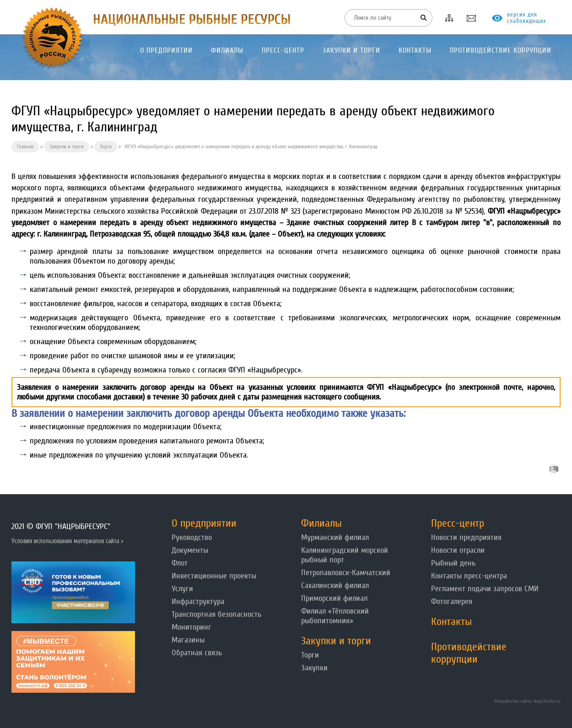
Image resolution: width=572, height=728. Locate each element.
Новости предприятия (466, 537)
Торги (106, 146)
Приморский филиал (334, 598)
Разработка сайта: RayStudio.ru (527, 701)
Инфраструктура (198, 601)
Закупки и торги (67, 146)
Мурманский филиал (335, 537)
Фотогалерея (452, 601)
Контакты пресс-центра (469, 576)
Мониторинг (192, 627)
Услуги (182, 589)
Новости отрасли (458, 550)
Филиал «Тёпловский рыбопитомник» (335, 616)
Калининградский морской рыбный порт (345, 555)
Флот (180, 563)
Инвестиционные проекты (214, 576)
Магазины (188, 640)
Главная (25, 146)
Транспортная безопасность (216, 614)
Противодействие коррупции (469, 653)
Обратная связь (197, 653)
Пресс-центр (458, 523)
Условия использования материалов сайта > (67, 541)
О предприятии (204, 523)
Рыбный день (453, 563)
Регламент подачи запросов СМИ (485, 589)
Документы (190, 550)
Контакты (451, 622)
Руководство (192, 537)
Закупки (314, 668)
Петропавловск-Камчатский (346, 573)
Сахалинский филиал (335, 585)
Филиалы (321, 523)
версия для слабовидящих (526, 18)
